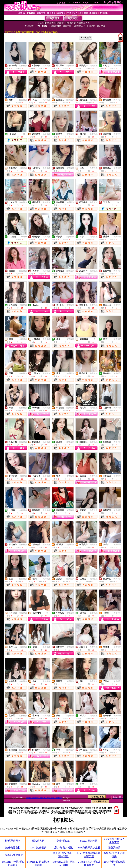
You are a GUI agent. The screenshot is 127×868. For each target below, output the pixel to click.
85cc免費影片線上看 (89, 848)
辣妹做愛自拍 (13, 848)
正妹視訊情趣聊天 (13, 855)
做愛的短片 (114, 848)
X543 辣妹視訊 (38, 848)
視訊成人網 (38, 841)
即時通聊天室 (13, 841)
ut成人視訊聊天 (89, 841)
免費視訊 (23, 66)
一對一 (24, 134)
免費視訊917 (63, 841)
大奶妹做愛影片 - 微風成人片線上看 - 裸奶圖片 (44, 798)
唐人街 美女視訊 (63, 848)
